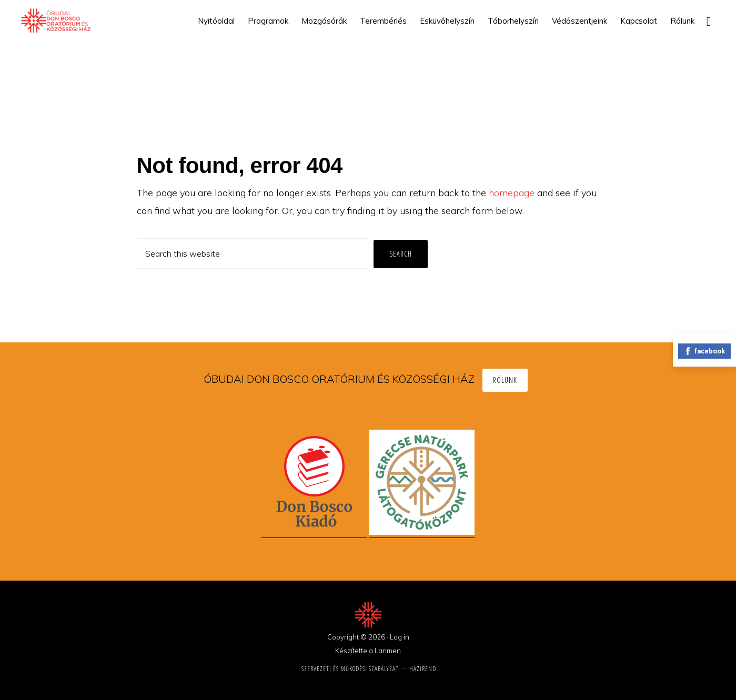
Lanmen (388, 651)
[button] (709, 21)
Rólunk (505, 380)
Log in (400, 637)
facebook (704, 351)
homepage (512, 193)
